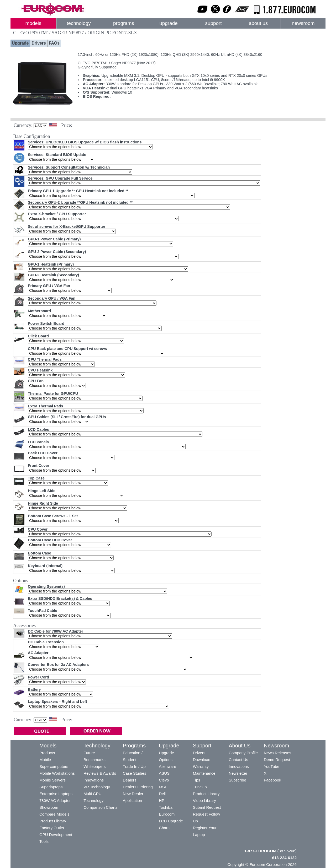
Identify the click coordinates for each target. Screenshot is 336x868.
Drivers (39, 43)
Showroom (49, 807)
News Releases (277, 753)
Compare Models (54, 814)
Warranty (201, 766)
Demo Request (277, 760)
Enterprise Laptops (56, 794)
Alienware (167, 766)
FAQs (54, 43)
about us (258, 23)
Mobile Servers (52, 780)
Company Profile (243, 753)
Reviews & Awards (100, 773)
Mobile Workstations (57, 773)
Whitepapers (94, 766)
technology (79, 23)
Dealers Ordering (138, 787)
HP (162, 800)
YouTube (272, 766)
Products (47, 753)
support (213, 23)
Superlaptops (51, 787)
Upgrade (20, 43)
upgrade (168, 23)
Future (89, 753)
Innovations (94, 780)
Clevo (164, 780)
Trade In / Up (134, 766)
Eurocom (167, 814)
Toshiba (166, 807)
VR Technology (97, 787)
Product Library (53, 821)
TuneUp (200, 787)
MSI (162, 787)
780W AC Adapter (55, 800)
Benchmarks (94, 760)
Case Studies (135, 773)
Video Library (204, 800)
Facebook (272, 780)
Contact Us (238, 760)
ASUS (164, 773)
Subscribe (237, 780)
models (33, 23)
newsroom (303, 23)
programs (124, 23)
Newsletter (238, 773)
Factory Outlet (52, 828)
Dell (162, 794)
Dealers (130, 780)
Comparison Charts (100, 807)
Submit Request (207, 807)
